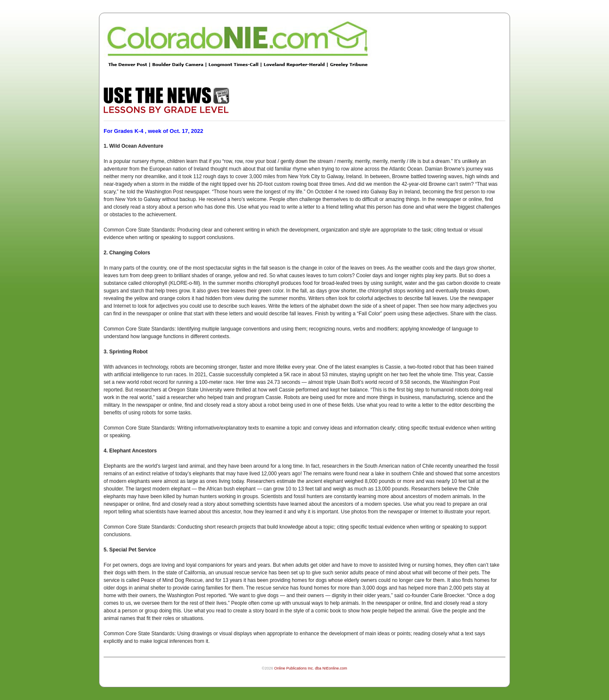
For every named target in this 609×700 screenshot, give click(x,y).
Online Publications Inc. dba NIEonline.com (311, 668)
